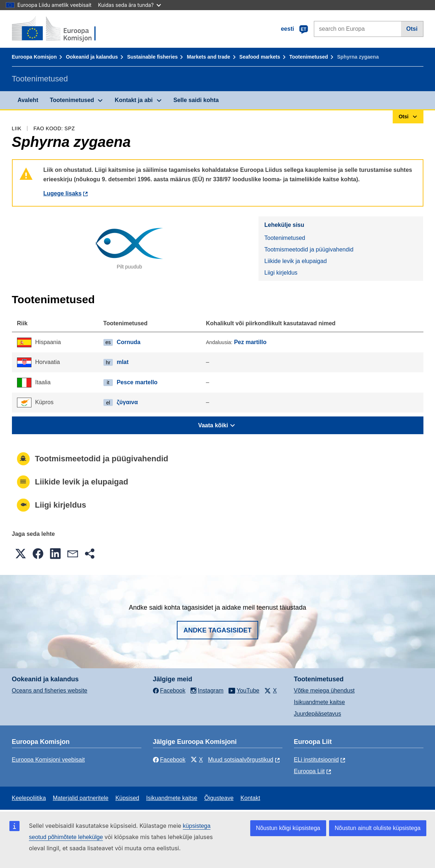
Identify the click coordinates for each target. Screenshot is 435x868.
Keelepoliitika (29, 798)
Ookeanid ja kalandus (92, 57)
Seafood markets (260, 57)
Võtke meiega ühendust (324, 691)
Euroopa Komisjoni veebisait (48, 760)
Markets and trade (209, 57)
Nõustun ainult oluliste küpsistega (378, 828)
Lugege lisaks (63, 193)
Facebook (169, 760)
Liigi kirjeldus (281, 273)
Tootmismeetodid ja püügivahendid (309, 249)
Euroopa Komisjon (34, 57)
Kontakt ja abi (134, 100)
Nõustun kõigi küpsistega (288, 828)
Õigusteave (219, 798)
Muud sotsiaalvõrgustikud (241, 760)
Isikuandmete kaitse (319, 702)
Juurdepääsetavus (318, 714)
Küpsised (127, 798)
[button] (21, 554)
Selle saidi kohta (196, 100)
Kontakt (250, 798)
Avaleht (28, 100)
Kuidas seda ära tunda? (129, 5)
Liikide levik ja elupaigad (296, 261)
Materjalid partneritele (81, 798)
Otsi (412, 29)
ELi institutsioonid (317, 760)
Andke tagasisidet (217, 630)
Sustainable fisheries (152, 57)
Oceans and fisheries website (50, 691)
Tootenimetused (309, 57)
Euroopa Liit (309, 771)
